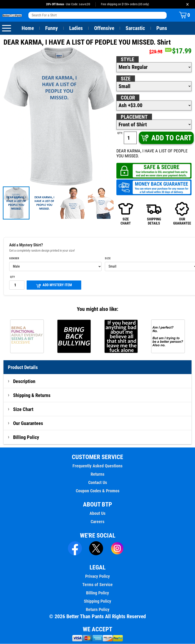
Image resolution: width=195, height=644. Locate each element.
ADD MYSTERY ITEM (54, 286)
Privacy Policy (97, 576)
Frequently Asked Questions (97, 466)
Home (28, 28)
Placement (134, 117)
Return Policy (97, 610)
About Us (97, 513)
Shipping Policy (97, 601)
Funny (51, 28)
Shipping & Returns (32, 395)
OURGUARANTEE (182, 214)
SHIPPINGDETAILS (154, 214)
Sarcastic (135, 28)
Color (128, 98)
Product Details (23, 367)
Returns (97, 474)
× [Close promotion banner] (187, 4)
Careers (97, 522)
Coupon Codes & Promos (98, 491)
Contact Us (97, 483)
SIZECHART (126, 214)
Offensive (104, 28)
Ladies (76, 28)
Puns (162, 28)
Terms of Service (98, 585)
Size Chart (23, 409)
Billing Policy (26, 437)
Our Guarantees (28, 423)
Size (126, 79)
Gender (14, 259)
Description (24, 381)
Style (128, 60)
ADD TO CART (166, 138)
